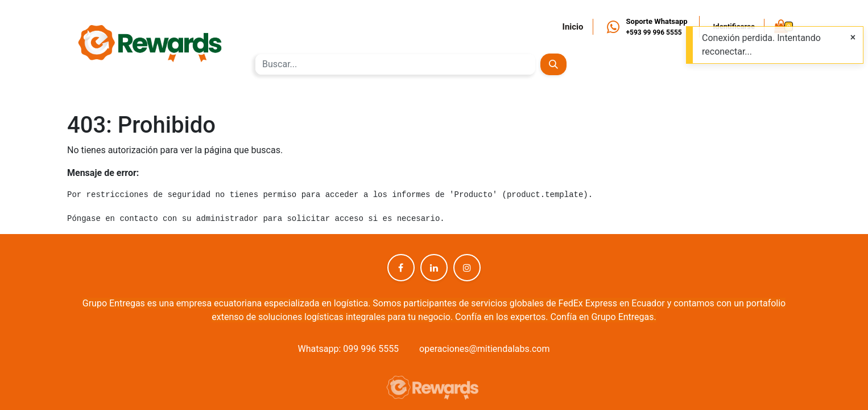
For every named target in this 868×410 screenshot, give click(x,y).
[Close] (853, 38)
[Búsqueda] (553, 64)
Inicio (573, 27)
